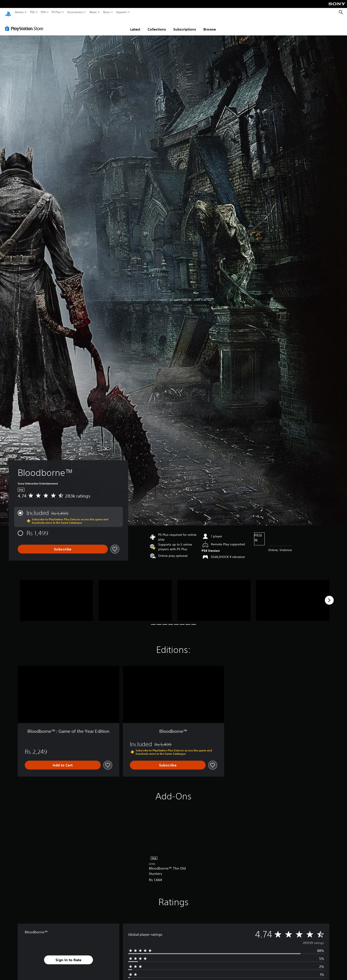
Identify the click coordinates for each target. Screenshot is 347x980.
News (93, 12)
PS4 (43, 12)
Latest (135, 25)
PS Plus (56, 12)
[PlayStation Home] (8, 12)
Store (106, 12)
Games (19, 12)
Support (121, 12)
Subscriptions (185, 25)
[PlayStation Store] (25, 24)
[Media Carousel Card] (56, 596)
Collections (157, 25)
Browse (210, 25)
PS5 (32, 12)
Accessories (75, 12)
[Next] (329, 596)
